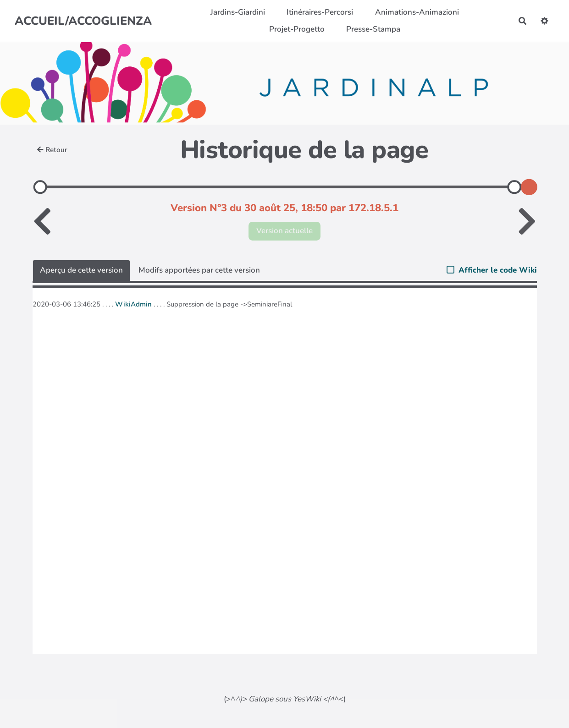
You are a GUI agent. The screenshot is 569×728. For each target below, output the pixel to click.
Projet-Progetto (297, 29)
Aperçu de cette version (81, 270)
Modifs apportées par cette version (199, 270)
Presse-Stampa (373, 29)
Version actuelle (284, 231)
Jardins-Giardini (238, 12)
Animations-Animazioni (417, 12)
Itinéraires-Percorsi (320, 12)
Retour (52, 150)
